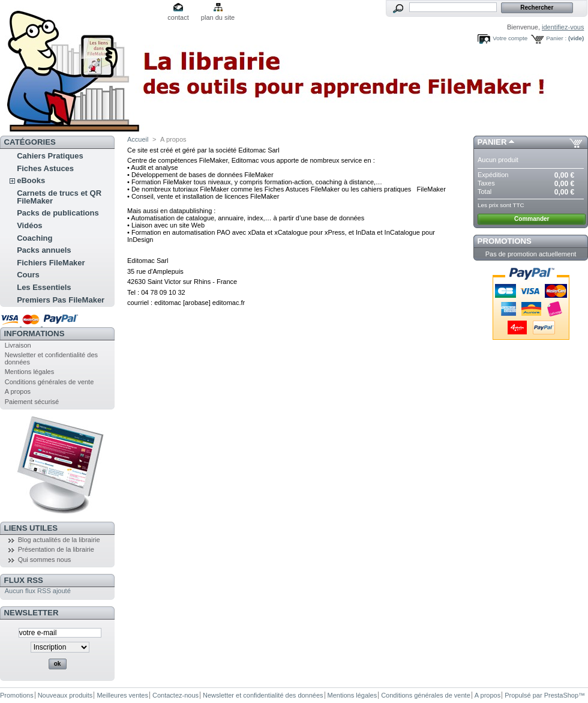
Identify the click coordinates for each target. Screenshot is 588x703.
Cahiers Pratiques (50, 156)
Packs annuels (44, 250)
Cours (28, 275)
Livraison (18, 345)
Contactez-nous (175, 695)
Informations (34, 333)
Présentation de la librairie (56, 549)
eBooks (31, 180)
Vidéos (29, 225)
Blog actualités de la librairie (59, 540)
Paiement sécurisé (32, 402)
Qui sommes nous (45, 560)
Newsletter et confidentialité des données (263, 695)
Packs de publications (58, 213)
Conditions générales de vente (49, 382)
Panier (492, 142)
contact (178, 17)
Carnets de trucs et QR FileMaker (59, 197)
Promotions (505, 241)
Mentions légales (30, 372)
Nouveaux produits (65, 695)
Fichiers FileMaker (51, 263)
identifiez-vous (563, 27)
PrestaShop (561, 695)
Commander (532, 219)
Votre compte (510, 38)
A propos (18, 391)
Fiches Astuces (45, 168)
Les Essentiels (44, 287)
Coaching (34, 238)
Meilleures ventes (122, 695)
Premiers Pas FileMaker (61, 300)
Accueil (138, 139)
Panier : (556, 38)
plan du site (218, 17)
